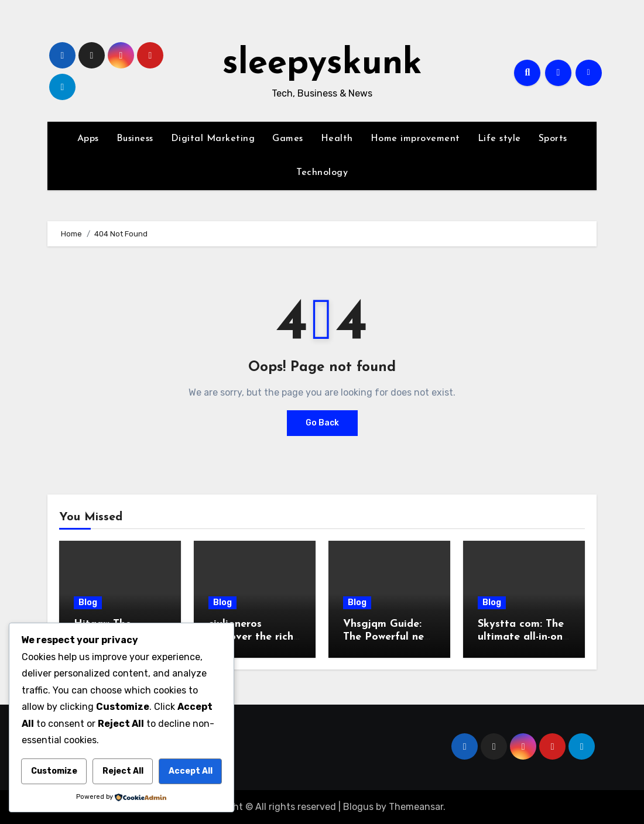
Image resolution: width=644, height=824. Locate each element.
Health (337, 139)
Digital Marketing (213, 139)
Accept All (191, 771)
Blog (88, 602)
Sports (553, 139)
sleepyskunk (322, 64)
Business (135, 139)
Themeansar (416, 807)
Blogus (358, 807)
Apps (88, 139)
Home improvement (415, 139)
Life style (499, 139)
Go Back (322, 423)
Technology (322, 173)
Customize (54, 771)
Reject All (123, 771)
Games (288, 139)
